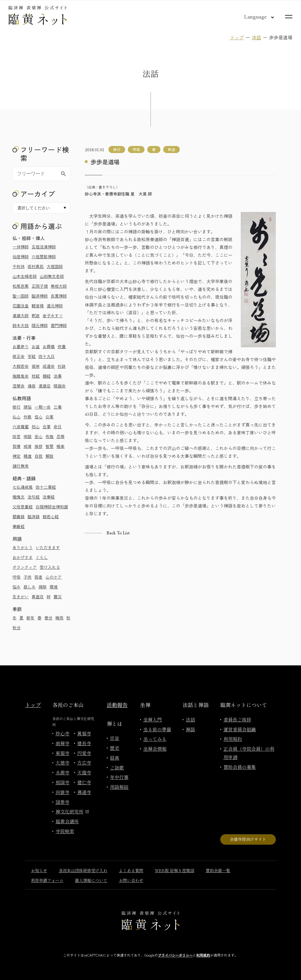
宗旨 (115, 738)
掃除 (43, 587)
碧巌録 (19, 516)
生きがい (21, 597)
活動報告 (117, 705)
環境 (54, 587)
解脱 (49, 456)
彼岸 (36, 366)
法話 (256, 37)
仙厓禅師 (21, 256)
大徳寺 (63, 763)
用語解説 (119, 787)
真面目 (38, 597)
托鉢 (62, 366)
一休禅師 (21, 247)
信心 (38, 417)
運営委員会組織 (240, 729)
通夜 (32, 386)
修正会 (19, 356)
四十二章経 (46, 487)
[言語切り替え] (254, 16)
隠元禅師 (40, 325)
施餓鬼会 (21, 376)
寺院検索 (65, 831)
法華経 (49, 497)
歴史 (115, 748)
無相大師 (59, 286)
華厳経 (19, 526)
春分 (48, 618)
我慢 (16, 446)
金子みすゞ (53, 315)
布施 (49, 436)
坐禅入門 (153, 719)
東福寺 (63, 753)
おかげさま (23, 557)
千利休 (19, 266)
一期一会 (43, 407)
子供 (27, 577)
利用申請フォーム (47, 880)
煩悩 (27, 407)
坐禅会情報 (155, 749)
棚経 (47, 376)
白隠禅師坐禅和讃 (52, 507)
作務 (27, 417)
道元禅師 (55, 306)
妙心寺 (63, 733)
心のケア (54, 577)
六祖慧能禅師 (44, 256)
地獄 (27, 436)
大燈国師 (55, 266)
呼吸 (16, 577)
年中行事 (119, 777)
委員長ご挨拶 (237, 719)
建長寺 (84, 743)
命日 (58, 427)
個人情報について (91, 880)
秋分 (16, 628)
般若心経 (51, 516)
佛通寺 (84, 792)
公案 (49, 417)
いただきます (48, 547)
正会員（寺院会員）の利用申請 (249, 753)
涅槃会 (19, 386)
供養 (62, 346)
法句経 (34, 497)
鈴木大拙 (21, 325)
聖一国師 (21, 296)
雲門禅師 (59, 325)
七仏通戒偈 (23, 487)
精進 (27, 456)
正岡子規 (40, 286)
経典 (115, 758)
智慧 (49, 446)
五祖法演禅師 (44, 247)
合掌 (47, 427)
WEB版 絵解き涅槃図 (175, 870)
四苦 (16, 436)
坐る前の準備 (157, 729)
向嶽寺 (63, 792)
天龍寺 (84, 772)
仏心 (16, 417)
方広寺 (84, 763)
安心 (38, 436)
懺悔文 (19, 497)
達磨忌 (45, 386)
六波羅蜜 (21, 427)
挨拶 (38, 446)
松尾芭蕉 (21, 286)
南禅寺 (63, 743)
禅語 (190, 729)
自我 (38, 456)
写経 (32, 356)
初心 (36, 427)
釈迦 (36, 315)
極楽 (60, 446)
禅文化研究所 (72, 811)
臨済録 (34, 516)
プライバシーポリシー (175, 955)
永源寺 (63, 772)
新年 (30, 618)
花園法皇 (21, 306)
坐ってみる (155, 739)
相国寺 (63, 782)
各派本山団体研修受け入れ (83, 870)
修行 (16, 407)
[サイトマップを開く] (289, 17)
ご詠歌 (117, 767)
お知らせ (39, 870)
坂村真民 (36, 266)
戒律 (27, 446)
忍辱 (60, 436)
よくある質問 (131, 870)
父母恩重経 (23, 507)
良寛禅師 (59, 296)
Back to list (118, 533)
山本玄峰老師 (25, 276)
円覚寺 (84, 753)
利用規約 (233, 739)
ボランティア (25, 567)
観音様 (38, 306)
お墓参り (21, 346)
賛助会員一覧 (218, 870)
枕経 (36, 376)
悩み (16, 587)
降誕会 (60, 386)
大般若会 (21, 366)
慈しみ (30, 587)
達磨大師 (21, 315)
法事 (58, 376)
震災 (58, 597)
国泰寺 (63, 802)
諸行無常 (21, 466)
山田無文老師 (52, 276)
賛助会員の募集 (240, 767)
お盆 (36, 346)
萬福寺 (84, 733)
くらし (42, 557)
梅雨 (59, 618)
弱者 (38, 577)
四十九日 (47, 356)
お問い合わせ (131, 880)
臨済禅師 (40, 296)
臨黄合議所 (67, 821)
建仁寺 (84, 782)
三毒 (58, 407)
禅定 (16, 456)
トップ (237, 37)
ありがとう (23, 547)
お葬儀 (49, 346)
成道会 (49, 366)
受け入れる (50, 567)
